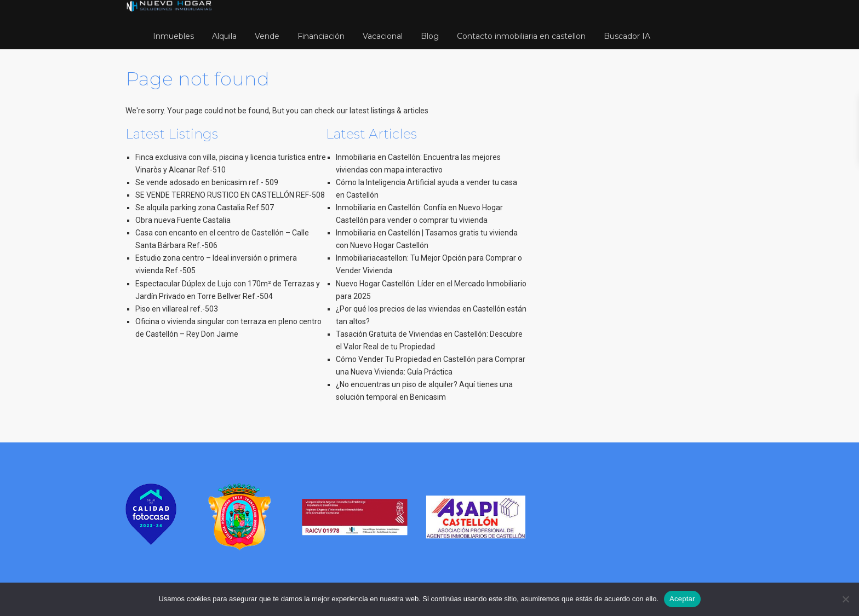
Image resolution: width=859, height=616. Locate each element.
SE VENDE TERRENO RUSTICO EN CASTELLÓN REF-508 (230, 195)
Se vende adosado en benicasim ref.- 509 (207, 182)
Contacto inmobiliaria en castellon (521, 36)
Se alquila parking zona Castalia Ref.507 (205, 208)
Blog (430, 36)
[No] (845, 599)
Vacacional (383, 36)
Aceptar (682, 599)
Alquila (224, 36)
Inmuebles (173, 36)
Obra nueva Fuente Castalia (183, 220)
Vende (267, 36)
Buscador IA (627, 36)
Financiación (321, 36)
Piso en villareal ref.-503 (177, 309)
